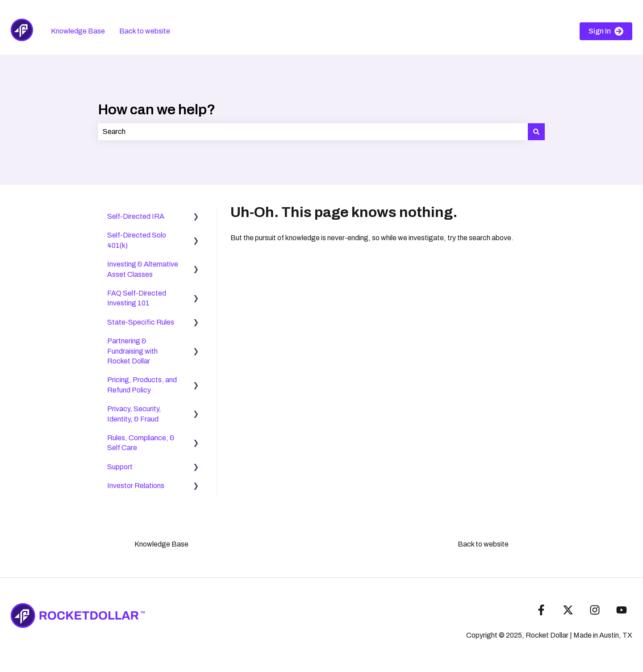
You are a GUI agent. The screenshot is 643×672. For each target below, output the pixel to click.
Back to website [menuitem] (483, 544)
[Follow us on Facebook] (541, 610)
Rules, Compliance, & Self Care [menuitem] (141, 443)
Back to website (145, 31)
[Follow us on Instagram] (595, 610)
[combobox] (313, 132)
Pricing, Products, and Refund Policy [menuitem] (142, 385)
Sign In (606, 31)
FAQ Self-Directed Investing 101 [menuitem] (137, 298)
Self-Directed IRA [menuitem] (136, 216)
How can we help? (157, 110)
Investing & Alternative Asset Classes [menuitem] (143, 269)
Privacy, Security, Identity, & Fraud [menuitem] (134, 414)
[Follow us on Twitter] (568, 610)
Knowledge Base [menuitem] (161, 544)
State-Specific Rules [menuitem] (141, 322)
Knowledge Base (78, 31)
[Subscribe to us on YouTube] (622, 610)
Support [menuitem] (120, 467)
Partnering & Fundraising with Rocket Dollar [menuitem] (132, 351)
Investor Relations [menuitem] (136, 486)
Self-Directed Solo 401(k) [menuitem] (137, 240)
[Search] (536, 132)
